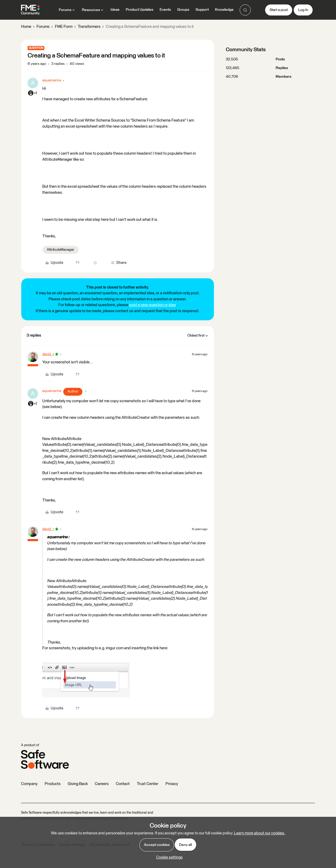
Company (29, 784)
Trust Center (148, 784)
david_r (48, 354)
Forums (43, 27)
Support (202, 10)
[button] (279, 10)
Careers (102, 784)
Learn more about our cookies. (260, 833)
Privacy (172, 784)
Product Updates (140, 10)
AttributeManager (61, 250)
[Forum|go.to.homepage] (30, 10)
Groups (183, 10)
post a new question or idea (153, 305)
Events (165, 10)
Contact (123, 784)
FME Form (64, 27)
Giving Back (78, 784)
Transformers (89, 27)
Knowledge (224, 10)
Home (26, 27)
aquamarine (52, 80)
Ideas (115, 10)
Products (53, 784)
